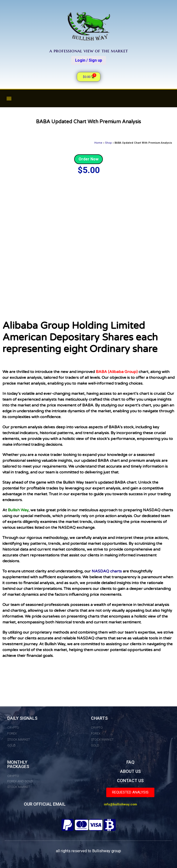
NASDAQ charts (107, 571)
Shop (108, 143)
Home (98, 143)
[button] (9, 98)
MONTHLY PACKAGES (18, 764)
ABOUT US (130, 771)
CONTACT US (130, 781)
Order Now (88, 159)
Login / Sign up (89, 60)
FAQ (130, 762)
